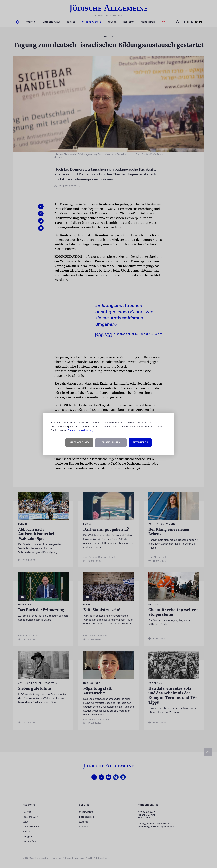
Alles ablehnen (79, 443)
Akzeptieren (140, 443)
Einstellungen (111, 443)
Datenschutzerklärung (80, 430)
